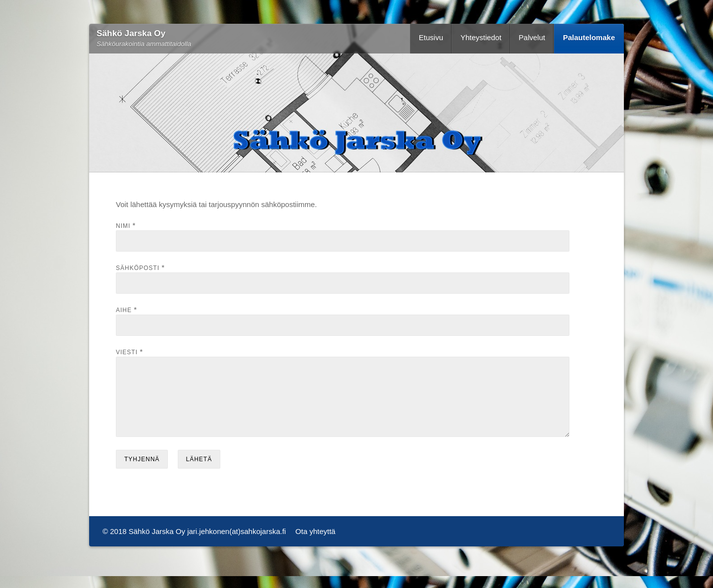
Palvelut (532, 37)
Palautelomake (589, 37)
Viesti (127, 352)
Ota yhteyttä (316, 543)
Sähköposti (138, 268)
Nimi (123, 226)
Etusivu (431, 37)
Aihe (124, 310)
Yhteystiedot (481, 37)
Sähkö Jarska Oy (131, 33)
